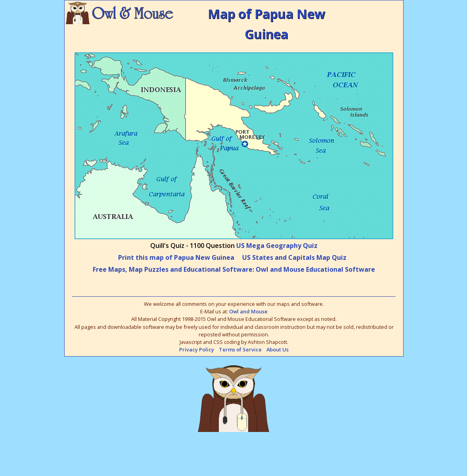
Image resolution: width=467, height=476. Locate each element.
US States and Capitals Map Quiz (294, 257)
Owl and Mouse (248, 311)
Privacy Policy (197, 349)
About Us (278, 349)
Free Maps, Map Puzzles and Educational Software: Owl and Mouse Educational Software (234, 269)
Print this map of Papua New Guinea (176, 257)
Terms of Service (240, 349)
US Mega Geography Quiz (277, 246)
